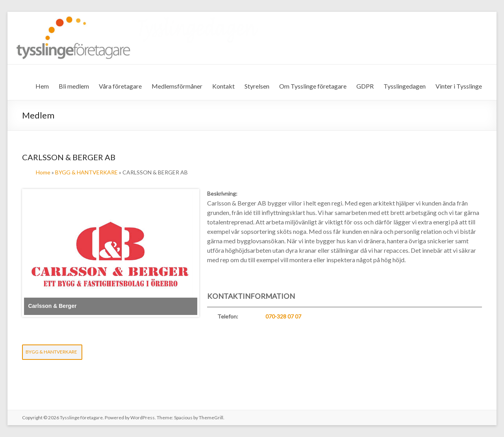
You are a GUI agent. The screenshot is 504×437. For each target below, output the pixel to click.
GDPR (365, 86)
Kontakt (223, 86)
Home (43, 172)
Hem (42, 86)
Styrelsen (257, 86)
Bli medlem (74, 86)
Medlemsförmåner (177, 86)
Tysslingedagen (405, 86)
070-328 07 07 (283, 316)
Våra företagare (120, 86)
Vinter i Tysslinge (459, 86)
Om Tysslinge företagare (313, 86)
